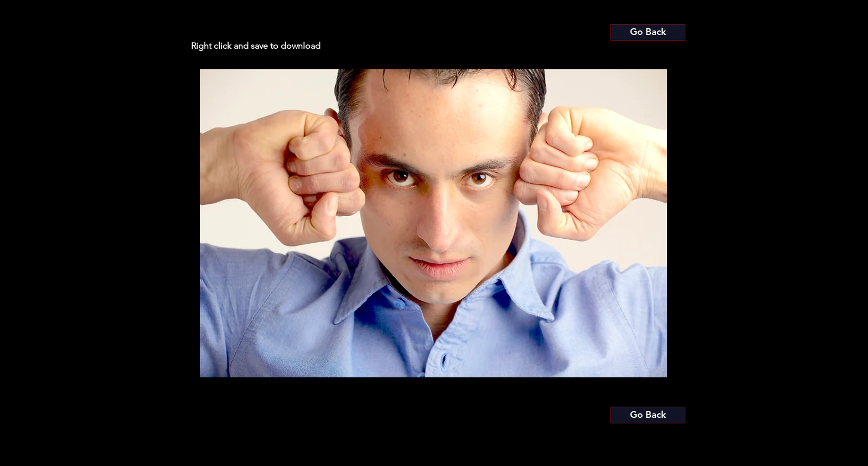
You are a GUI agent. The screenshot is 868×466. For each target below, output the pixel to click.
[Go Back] (648, 32)
